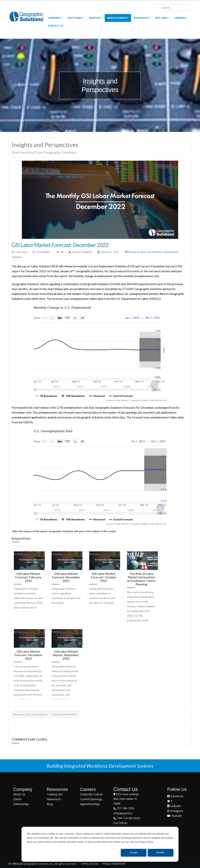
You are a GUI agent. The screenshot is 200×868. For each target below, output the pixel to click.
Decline (161, 853)
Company (55, 18)
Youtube (174, 816)
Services (95, 18)
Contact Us (55, 26)
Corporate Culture (91, 794)
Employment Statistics (64, 714)
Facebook (175, 796)
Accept (133, 853)
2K (62, 252)
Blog (50, 804)
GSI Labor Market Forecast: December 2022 (60, 245)
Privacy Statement (114, 864)
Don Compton (83, 252)
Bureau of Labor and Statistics (145, 252)
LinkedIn (174, 806)
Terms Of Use (89, 864)
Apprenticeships (90, 804)
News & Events (118, 18)
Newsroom (54, 799)
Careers (180, 18)
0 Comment (43, 252)
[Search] (175, 8)
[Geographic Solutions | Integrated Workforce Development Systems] (27, 17)
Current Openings (91, 799)
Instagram (175, 811)
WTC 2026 (162, 18)
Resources (142, 18)
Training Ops (55, 794)
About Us (19, 794)
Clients (17, 799)
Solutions (75, 18)
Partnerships (21, 804)
